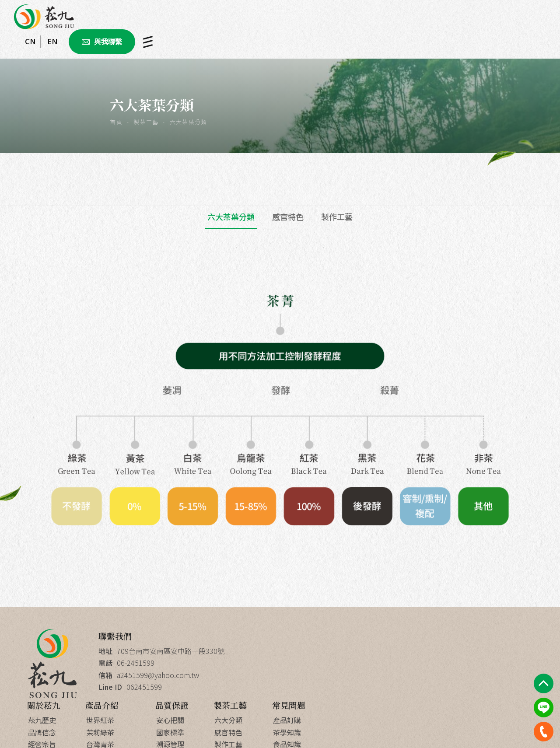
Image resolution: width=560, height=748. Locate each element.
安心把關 (395, 651)
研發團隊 (395, 686)
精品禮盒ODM (334, 699)
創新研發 (395, 699)
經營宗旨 (267, 675)
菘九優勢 (395, 710)
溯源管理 (395, 675)
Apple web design (329, 730)
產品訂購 (512, 651)
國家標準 (395, 663)
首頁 (118, 122)
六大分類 (454, 651)
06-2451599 (136, 663)
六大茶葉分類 (231, 217)
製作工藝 (337, 217)
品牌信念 (267, 663)
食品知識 (512, 675)
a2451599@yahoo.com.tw (158, 675)
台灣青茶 (326, 675)
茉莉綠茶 (326, 663)
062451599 (145, 686)
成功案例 (267, 686)
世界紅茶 (326, 651)
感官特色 (288, 217)
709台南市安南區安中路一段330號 (171, 651)
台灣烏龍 (326, 686)
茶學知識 (512, 663)
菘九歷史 (267, 651)
